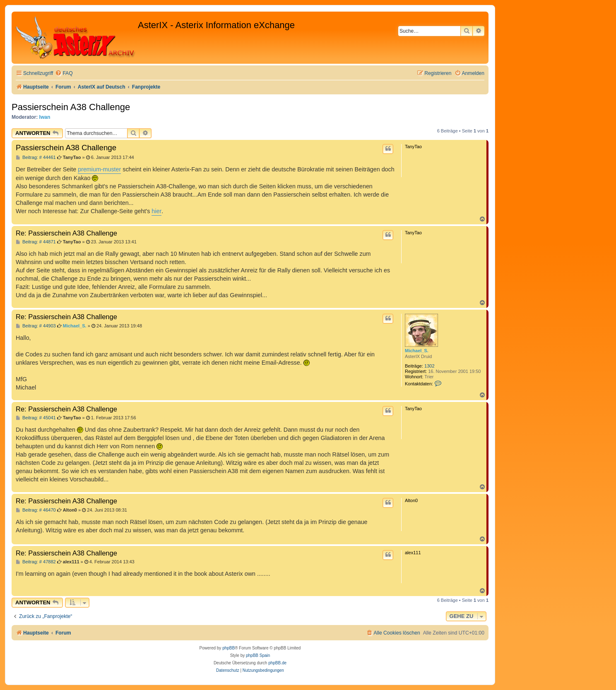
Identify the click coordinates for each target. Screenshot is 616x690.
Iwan (45, 117)
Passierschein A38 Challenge (71, 107)
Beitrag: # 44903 (36, 326)
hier (156, 211)
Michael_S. (417, 351)
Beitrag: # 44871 (36, 242)
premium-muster (99, 169)
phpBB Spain (258, 655)
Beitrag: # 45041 (36, 418)
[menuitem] (64, 73)
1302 (429, 366)
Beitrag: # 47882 (36, 562)
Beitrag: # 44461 (36, 157)
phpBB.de (277, 663)
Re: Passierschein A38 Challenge (66, 233)
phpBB (229, 648)
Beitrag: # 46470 (36, 510)
